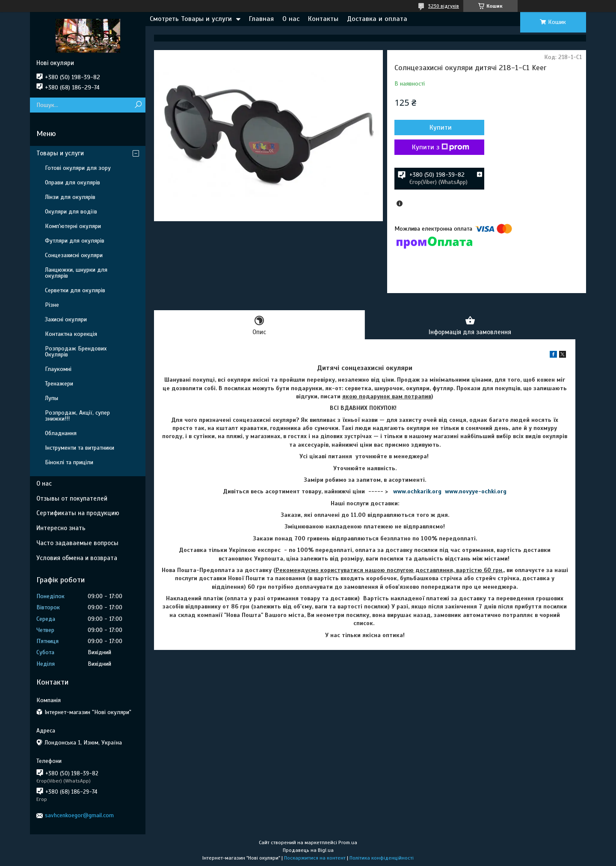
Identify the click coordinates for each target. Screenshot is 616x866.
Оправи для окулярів (73, 182)
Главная (261, 19)
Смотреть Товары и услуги (191, 19)
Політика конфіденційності (382, 858)
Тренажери (59, 384)
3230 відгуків (444, 6)
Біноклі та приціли (69, 462)
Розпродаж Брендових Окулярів (76, 351)
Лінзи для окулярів (70, 197)
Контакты (323, 19)
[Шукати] (138, 105)
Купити (441, 128)
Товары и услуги (60, 153)
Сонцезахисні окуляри (74, 255)
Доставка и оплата (377, 19)
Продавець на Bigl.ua (308, 850)
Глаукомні (58, 369)
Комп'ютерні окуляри (73, 226)
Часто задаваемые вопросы (77, 543)
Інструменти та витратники (80, 448)
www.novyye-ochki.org (476, 491)
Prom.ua (348, 842)
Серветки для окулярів (75, 290)
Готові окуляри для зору (78, 168)
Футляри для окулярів (75, 241)
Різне (52, 305)
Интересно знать (61, 528)
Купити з (441, 147)
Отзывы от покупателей (72, 498)
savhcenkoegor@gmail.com (79, 815)
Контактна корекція (71, 334)
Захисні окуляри (66, 319)
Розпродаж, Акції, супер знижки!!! (77, 416)
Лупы (52, 398)
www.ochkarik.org (417, 491)
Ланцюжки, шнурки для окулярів (76, 273)
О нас (291, 19)
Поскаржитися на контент (315, 858)
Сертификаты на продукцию (78, 513)
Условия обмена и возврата (77, 558)
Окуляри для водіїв (71, 212)
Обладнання (61, 433)
